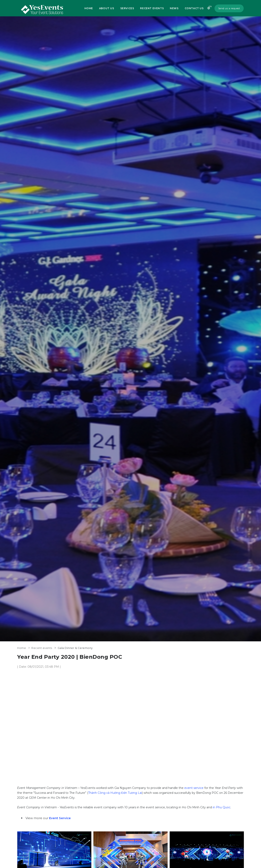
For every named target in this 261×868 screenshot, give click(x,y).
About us (107, 8)
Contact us (194, 8)
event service (194, 788)
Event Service (60, 818)
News (174, 8)
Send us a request (229, 8)
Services (127, 8)
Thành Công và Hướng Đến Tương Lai (115, 793)
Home (88, 8)
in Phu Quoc (222, 807)
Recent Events (152, 8)
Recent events (42, 648)
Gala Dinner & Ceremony (75, 648)
